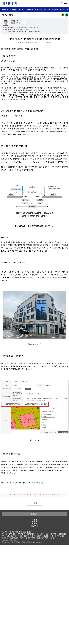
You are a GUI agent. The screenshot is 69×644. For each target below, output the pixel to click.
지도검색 (47, 9)
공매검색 (30, 9)
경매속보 (22, 9)
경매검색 (5, 9)
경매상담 (63, 9)
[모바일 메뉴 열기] (65, 4)
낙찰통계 (38, 9)
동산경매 (55, 9)
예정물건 (13, 9)
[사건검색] (61, 4)
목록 (34, 503)
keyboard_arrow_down (17, 15)
